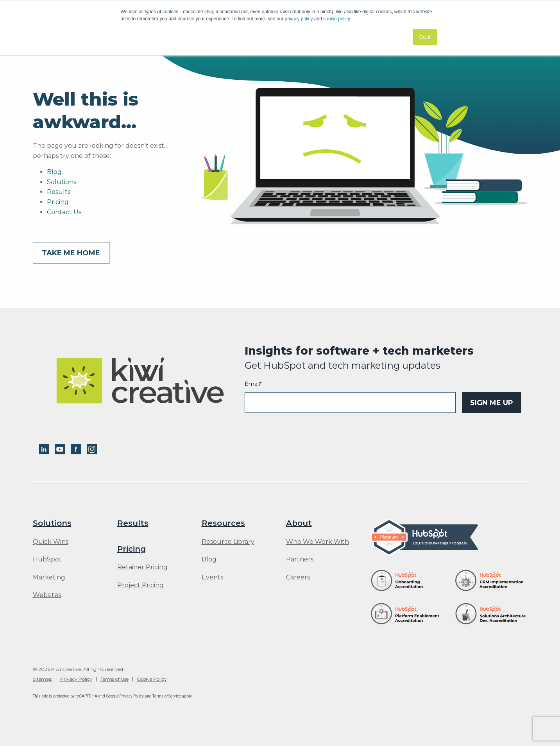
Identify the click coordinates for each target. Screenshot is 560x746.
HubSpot (47, 559)
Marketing (49, 577)
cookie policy (336, 19)
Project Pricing (140, 585)
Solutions (62, 182)
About (299, 523)
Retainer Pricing (142, 567)
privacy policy (299, 19)
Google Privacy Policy (125, 696)
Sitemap (42, 679)
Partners (300, 559)
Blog (54, 172)
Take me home (71, 253)
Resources (223, 523)
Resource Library (228, 542)
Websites (47, 595)
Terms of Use (115, 679)
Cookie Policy (152, 679)
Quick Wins (51, 542)
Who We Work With (318, 542)
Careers (298, 577)
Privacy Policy (76, 679)
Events (212, 577)
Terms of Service (167, 696)
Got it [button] (425, 37)
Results (59, 192)
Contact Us (64, 212)
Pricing (58, 202)
